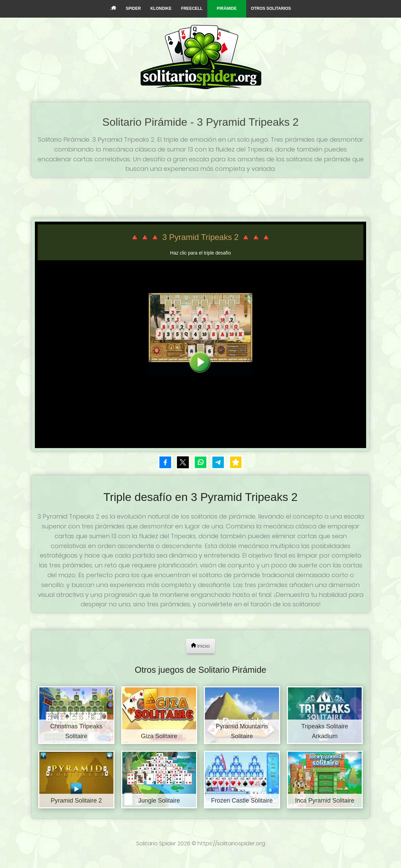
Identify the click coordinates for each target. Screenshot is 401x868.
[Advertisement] (200, 196)
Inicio (200, 646)
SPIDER (133, 8)
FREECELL (192, 8)
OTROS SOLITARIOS (271, 8)
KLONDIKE (161, 8)
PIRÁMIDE (227, 8)
